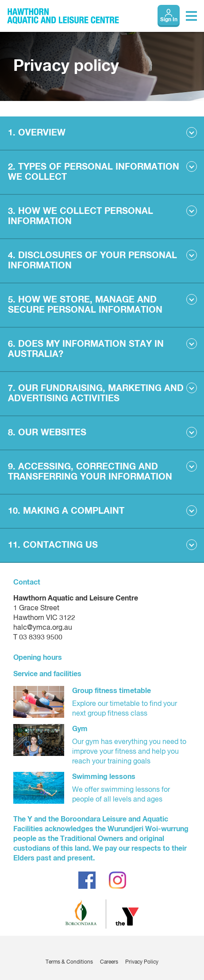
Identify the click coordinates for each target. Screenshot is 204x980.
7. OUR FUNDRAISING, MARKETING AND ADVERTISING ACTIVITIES (96, 393)
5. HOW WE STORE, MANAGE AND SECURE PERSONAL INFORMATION (85, 305)
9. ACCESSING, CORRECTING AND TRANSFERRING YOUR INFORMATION (90, 472)
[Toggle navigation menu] (191, 16)
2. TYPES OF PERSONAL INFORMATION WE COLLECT (94, 172)
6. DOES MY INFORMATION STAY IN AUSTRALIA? (86, 349)
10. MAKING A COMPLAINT (66, 511)
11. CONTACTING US (53, 545)
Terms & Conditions (69, 962)
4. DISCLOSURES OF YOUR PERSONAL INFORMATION (92, 261)
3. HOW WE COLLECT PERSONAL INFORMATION (81, 216)
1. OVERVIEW (37, 133)
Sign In (169, 20)
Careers (109, 962)
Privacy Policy (142, 962)
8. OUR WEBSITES (47, 433)
